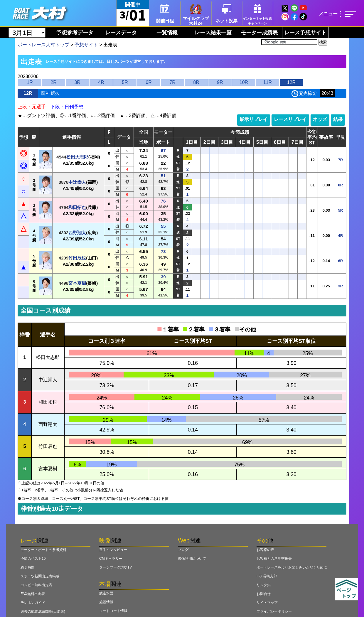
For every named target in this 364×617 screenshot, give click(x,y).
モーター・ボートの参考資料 (43, 550)
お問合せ (264, 594)
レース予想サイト (305, 33)
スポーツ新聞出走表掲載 (40, 576)
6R (149, 82)
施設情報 (106, 602)
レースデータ (121, 33)
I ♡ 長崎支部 (267, 576)
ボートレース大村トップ (43, 45)
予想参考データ (75, 33)
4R (101, 82)
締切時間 (28, 567)
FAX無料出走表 (33, 594)
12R (291, 82)
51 (163, 176)
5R (125, 82)
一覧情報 (167, 33)
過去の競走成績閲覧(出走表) (43, 611)
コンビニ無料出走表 (36, 585)
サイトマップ (267, 603)
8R (196, 82)
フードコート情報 (113, 611)
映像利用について (192, 559)
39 (163, 277)
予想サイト (86, 45)
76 (163, 201)
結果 (338, 119)
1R (30, 82)
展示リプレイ (254, 119)
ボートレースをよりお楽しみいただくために (292, 567)
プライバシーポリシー (274, 611)
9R (220, 82)
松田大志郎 (77, 157)
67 (163, 150)
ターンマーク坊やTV (116, 567)
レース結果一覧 (213, 33)
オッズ (320, 119)
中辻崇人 (77, 182)
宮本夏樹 (77, 283)
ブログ (183, 550)
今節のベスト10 (33, 559)
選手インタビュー (113, 550)
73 (163, 251)
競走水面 (106, 593)
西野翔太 (77, 233)
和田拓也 (77, 207)
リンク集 (264, 585)
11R (268, 82)
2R (53, 82)
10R (244, 82)
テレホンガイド (33, 603)
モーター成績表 (259, 33)
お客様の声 (265, 550)
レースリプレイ (290, 119)
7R (172, 82)
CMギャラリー (111, 559)
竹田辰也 (77, 258)
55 (163, 226)
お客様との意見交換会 (274, 559)
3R (77, 82)
